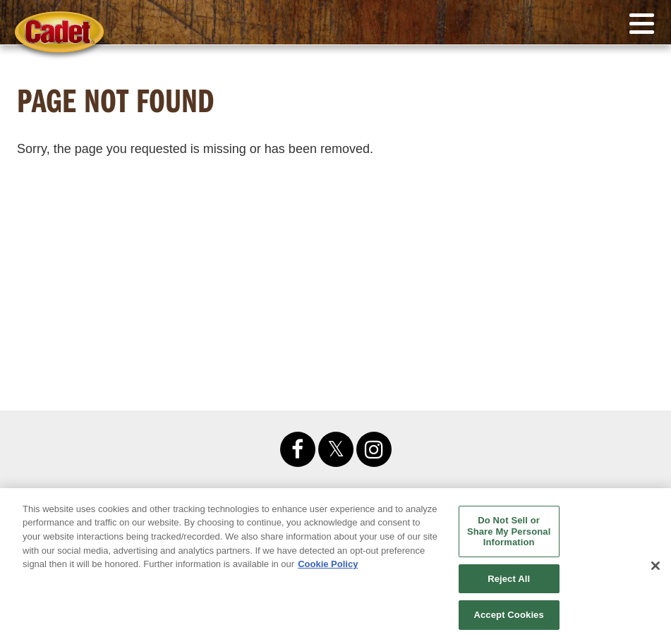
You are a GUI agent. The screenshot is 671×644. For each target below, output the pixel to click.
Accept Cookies (508, 615)
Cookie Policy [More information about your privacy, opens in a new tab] (328, 564)
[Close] (655, 566)
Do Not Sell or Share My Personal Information (509, 531)
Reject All (509, 579)
